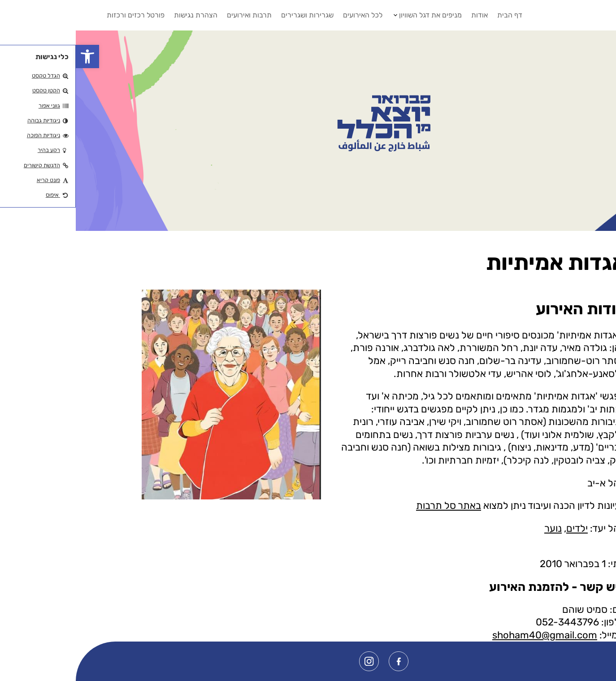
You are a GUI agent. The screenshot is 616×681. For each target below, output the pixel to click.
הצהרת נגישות (120, 15)
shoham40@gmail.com (469, 635)
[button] (12, 56)
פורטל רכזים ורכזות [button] (60, 15)
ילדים (501, 528)
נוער (477, 528)
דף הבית (434, 15)
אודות (404, 15)
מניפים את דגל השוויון (355, 15)
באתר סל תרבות (373, 505)
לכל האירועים (287, 15)
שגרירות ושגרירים (232, 15)
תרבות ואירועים (174, 15)
